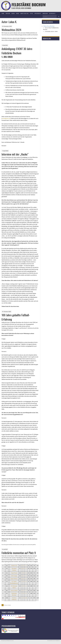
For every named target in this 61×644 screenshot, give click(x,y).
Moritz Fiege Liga (24, 13)
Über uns (8, 13)
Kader (18, 13)
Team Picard (14, 573)
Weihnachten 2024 (11, 30)
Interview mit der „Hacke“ (15, 154)
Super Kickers (14, 579)
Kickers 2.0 (14, 566)
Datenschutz (52, 13)
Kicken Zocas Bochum (49, 26)
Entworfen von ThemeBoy (54, 641)
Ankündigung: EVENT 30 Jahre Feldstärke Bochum (17, 51)
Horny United (14, 590)
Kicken (13, 13)
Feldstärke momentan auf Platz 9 (19, 553)
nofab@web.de (6, 118)
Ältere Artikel (6, 605)
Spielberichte (38, 13)
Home (3, 13)
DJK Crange (14, 576)
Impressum (45, 13)
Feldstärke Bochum (29, 5)
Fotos (31, 13)
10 (26, 598)
